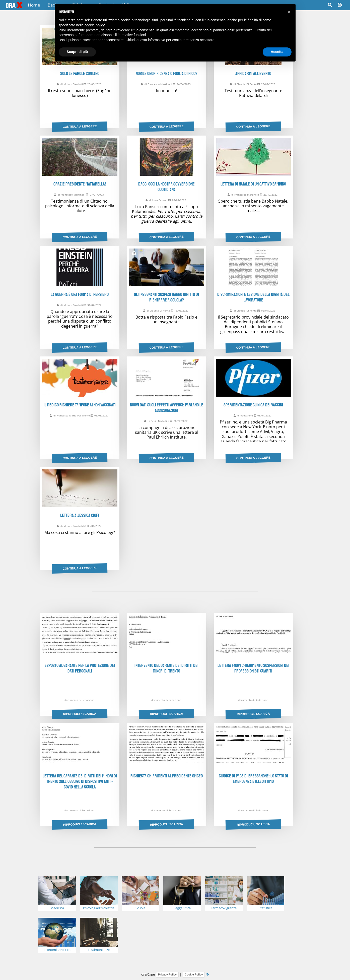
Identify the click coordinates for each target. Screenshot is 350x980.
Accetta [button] (277, 52)
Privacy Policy (167, 974)
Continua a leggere (80, 127)
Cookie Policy (194, 974)
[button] (289, 12)
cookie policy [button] (94, 25)
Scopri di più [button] (77, 52)
